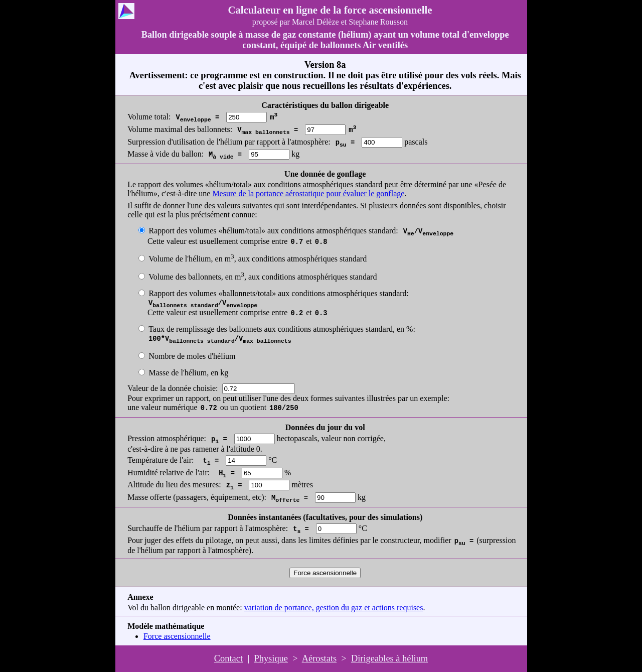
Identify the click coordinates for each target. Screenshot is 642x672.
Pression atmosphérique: (167, 438)
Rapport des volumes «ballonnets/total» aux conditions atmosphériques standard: (279, 293)
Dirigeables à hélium (389, 658)
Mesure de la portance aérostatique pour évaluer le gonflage (308, 193)
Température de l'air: (160, 460)
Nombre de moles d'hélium (192, 356)
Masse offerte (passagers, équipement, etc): (197, 497)
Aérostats (319, 658)
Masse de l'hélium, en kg (188, 373)
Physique (271, 658)
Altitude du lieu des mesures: (174, 485)
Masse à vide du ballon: (166, 154)
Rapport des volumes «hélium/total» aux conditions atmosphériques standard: (273, 231)
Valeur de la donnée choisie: (173, 388)
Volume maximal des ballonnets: (180, 129)
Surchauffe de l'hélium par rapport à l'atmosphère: (208, 528)
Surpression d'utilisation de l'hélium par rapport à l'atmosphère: (229, 142)
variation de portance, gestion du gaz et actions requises (334, 608)
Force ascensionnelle (177, 636)
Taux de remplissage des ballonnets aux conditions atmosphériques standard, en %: (282, 329)
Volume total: (149, 117)
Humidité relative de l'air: (169, 473)
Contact (228, 658)
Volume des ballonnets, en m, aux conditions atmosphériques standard (263, 277)
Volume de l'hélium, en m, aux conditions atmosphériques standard (258, 259)
